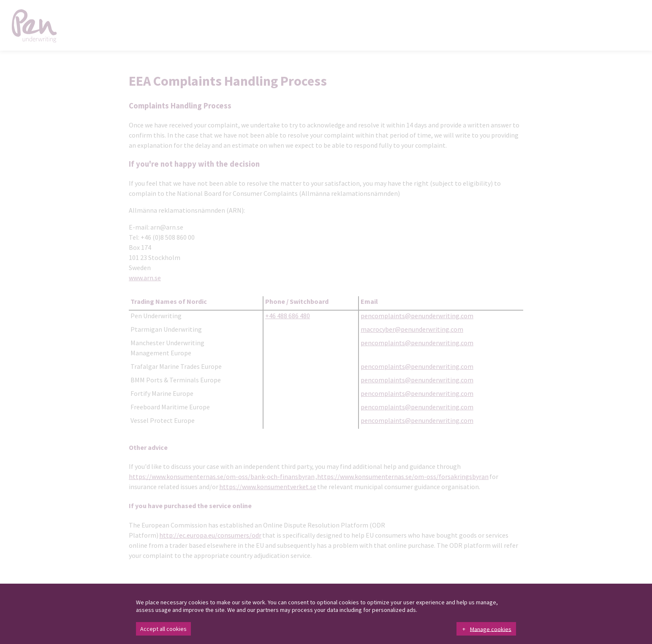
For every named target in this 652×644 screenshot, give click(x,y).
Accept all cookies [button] (163, 629)
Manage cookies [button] (491, 629)
